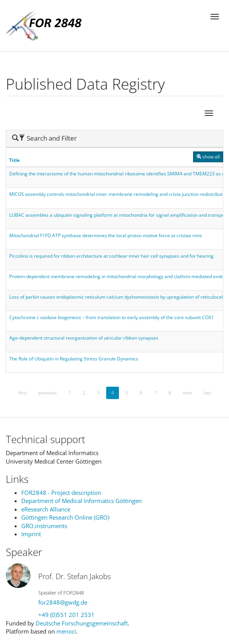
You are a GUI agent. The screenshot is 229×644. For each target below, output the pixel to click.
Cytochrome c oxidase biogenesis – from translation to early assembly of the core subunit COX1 (112, 317)
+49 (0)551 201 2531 (66, 615)
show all (208, 157)
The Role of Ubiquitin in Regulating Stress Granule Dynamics (74, 359)
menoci (66, 631)
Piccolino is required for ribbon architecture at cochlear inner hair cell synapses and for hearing (111, 256)
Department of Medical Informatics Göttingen (81, 501)
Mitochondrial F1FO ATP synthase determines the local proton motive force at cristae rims (106, 235)
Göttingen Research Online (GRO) (65, 517)
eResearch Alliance (46, 509)
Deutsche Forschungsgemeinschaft (82, 623)
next (187, 393)
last (207, 393)
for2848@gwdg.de (63, 602)
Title (14, 160)
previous (47, 393)
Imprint (31, 534)
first (23, 393)
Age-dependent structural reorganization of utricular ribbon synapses (84, 338)
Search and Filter (44, 138)
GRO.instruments (44, 526)
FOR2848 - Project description (61, 493)
